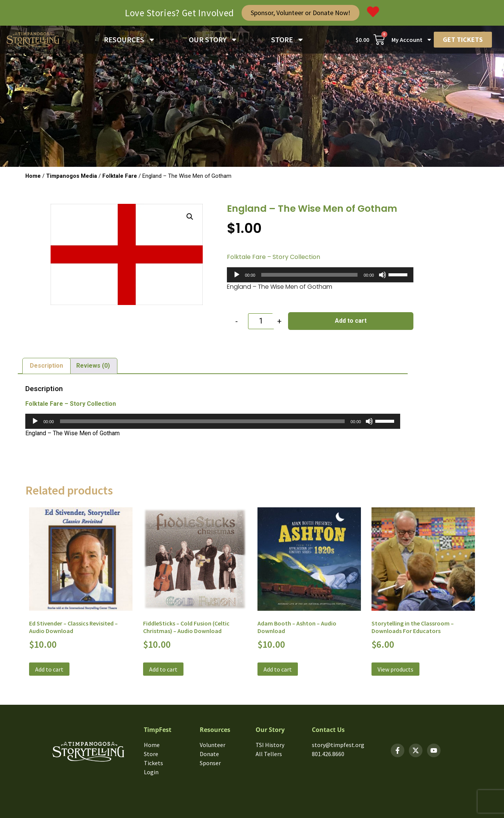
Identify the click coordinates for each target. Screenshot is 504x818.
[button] (190, 217)
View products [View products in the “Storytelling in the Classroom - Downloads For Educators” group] (395, 669)
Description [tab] (46, 366)
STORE (288, 40)
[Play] (237, 275)
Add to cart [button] (49, 669)
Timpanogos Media (72, 176)
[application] (320, 275)
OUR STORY (213, 40)
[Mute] (382, 275)
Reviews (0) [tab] (93, 366)
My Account (412, 40)
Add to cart (351, 321)
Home (33, 176)
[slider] (309, 275)
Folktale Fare (120, 176)
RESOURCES (130, 40)
